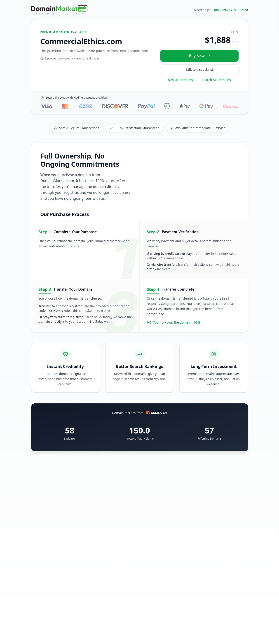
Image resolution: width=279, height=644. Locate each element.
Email (244, 10)
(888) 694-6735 (225, 10)
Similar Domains (180, 80)
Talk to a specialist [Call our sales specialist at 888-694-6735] (199, 70)
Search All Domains (216, 80)
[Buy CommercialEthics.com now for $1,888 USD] (199, 56)
